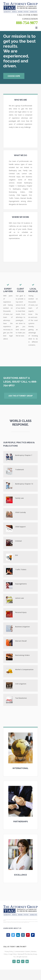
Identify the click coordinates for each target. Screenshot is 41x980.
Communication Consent (22, 951)
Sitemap (20, 954)
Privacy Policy (9, 951)
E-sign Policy (13, 954)
